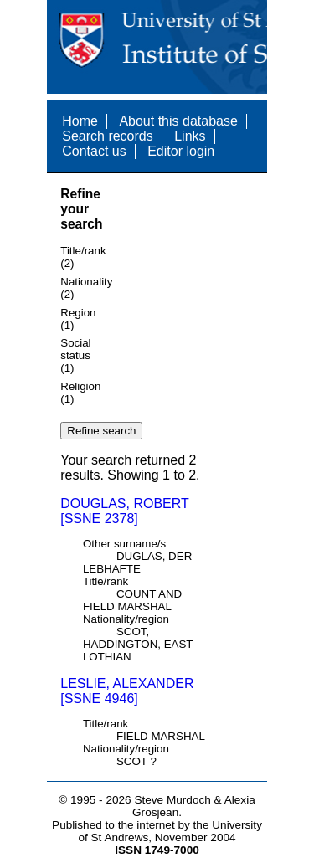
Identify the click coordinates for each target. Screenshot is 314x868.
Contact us (94, 151)
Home (80, 121)
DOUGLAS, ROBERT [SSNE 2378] (124, 511)
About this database (178, 121)
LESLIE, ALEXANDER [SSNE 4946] (127, 691)
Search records (108, 136)
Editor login (181, 151)
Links (190, 136)
